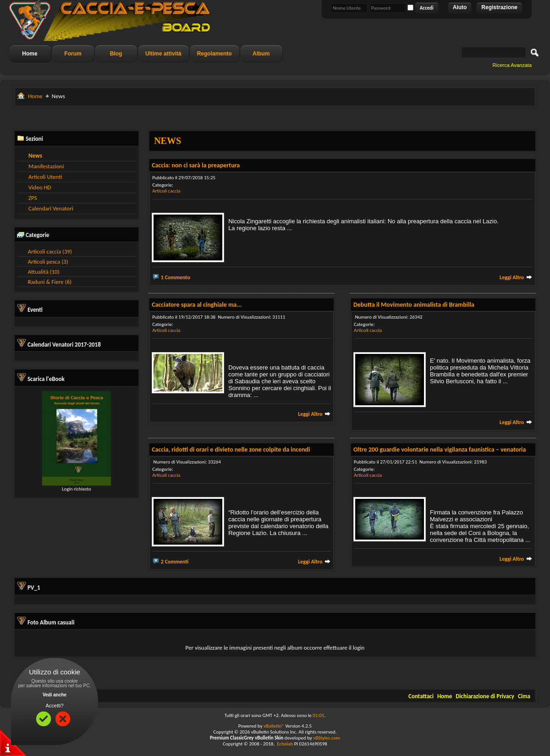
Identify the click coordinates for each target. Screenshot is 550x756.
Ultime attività (163, 54)
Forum (73, 54)
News (35, 156)
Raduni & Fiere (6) (50, 282)
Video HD (40, 187)
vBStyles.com (327, 738)
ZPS (33, 198)
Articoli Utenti (45, 177)
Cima (524, 696)
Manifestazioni (46, 166)
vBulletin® (274, 726)
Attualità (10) (44, 272)
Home (30, 54)
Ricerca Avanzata (512, 65)
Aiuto (460, 7)
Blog (116, 54)
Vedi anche (55, 695)
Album (261, 54)
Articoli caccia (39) (50, 251)
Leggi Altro (516, 277)
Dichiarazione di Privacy (485, 696)
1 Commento (176, 277)
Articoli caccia (166, 191)
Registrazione (499, 7)
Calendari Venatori (51, 208)
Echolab (285, 744)
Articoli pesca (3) (48, 262)
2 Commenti (175, 562)
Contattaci (421, 696)
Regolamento (214, 54)
